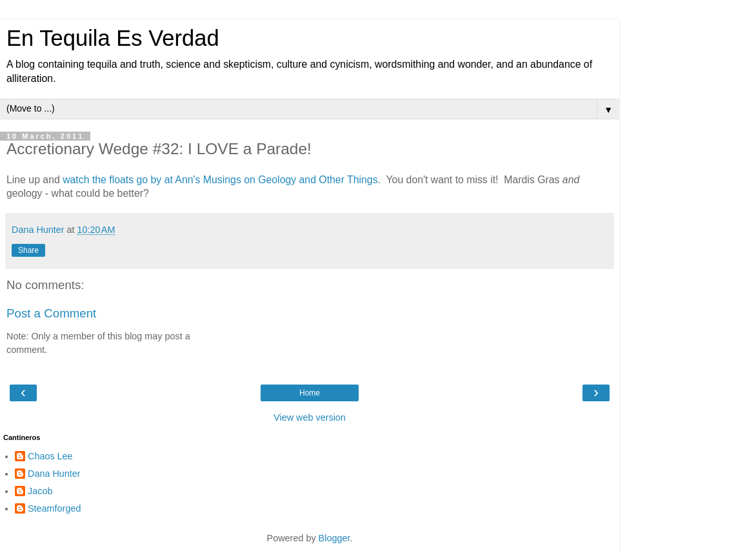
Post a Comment (51, 313)
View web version (310, 417)
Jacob (40, 491)
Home (310, 393)
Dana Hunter (54, 474)
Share (28, 250)
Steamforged (54, 508)
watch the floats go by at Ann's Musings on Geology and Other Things (220, 180)
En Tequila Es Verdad (113, 38)
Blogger (334, 538)
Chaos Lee (50, 456)
